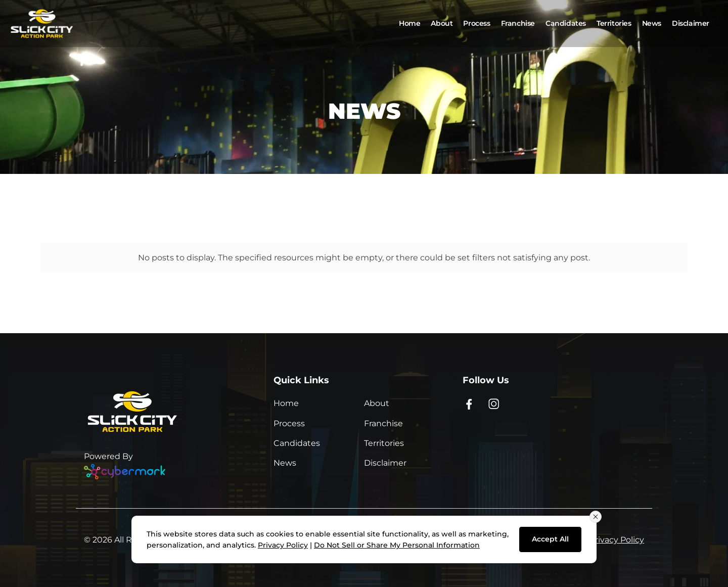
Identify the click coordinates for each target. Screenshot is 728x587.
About (377, 403)
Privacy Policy (617, 540)
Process (289, 423)
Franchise (383, 423)
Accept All (550, 539)
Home (286, 403)
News (285, 463)
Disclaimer (385, 463)
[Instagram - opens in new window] (494, 403)
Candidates (297, 443)
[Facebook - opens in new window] (469, 403)
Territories (384, 443)
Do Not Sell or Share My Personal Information (397, 545)
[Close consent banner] (596, 517)
